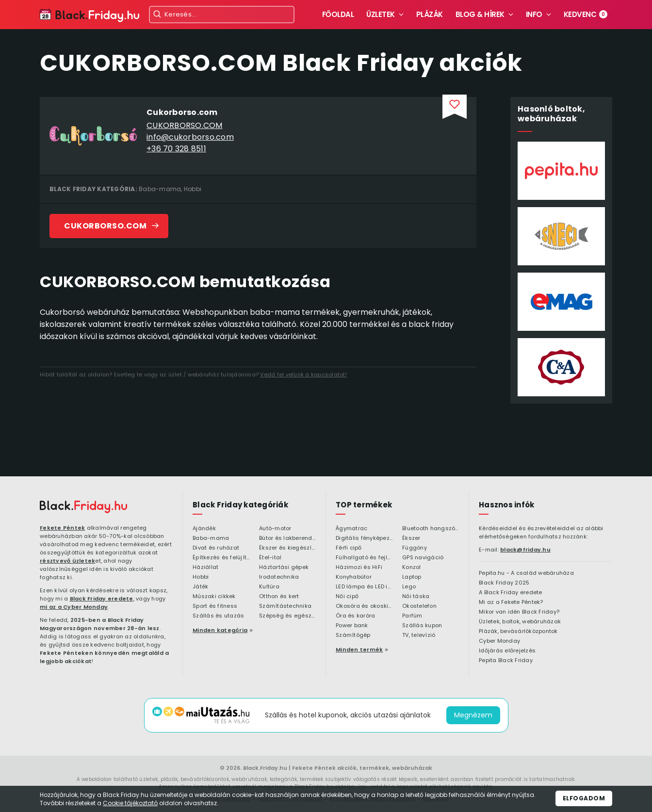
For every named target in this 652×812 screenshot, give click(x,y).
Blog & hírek (480, 14)
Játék (200, 587)
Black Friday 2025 (504, 583)
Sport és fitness (215, 606)
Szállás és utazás (218, 616)
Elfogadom (584, 798)
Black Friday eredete (102, 599)
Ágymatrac (351, 529)
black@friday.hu (525, 550)
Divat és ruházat (216, 548)
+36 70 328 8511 (176, 149)
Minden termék (359, 650)
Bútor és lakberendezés (287, 538)
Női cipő (347, 597)
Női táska (416, 597)
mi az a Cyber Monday (74, 607)
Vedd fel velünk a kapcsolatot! (303, 374)
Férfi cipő (349, 548)
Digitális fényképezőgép (364, 538)
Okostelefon (419, 606)
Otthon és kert (279, 597)
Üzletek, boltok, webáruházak (520, 622)
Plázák (430, 14)
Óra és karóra (355, 616)
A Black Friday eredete (511, 593)
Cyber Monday (499, 641)
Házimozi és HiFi (359, 568)
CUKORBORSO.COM (185, 125)
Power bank (352, 626)
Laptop (412, 577)
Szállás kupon (422, 626)
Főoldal (338, 14)
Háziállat (205, 568)
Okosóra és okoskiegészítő (364, 606)
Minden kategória (220, 630)
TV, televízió (419, 635)
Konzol (412, 568)
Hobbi (193, 189)
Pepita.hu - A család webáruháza (526, 573)
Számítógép (353, 635)
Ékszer (411, 538)
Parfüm (412, 616)
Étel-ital (270, 558)
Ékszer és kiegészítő (287, 548)
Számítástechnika (285, 606)
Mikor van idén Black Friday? (519, 612)
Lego (409, 587)
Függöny (415, 548)
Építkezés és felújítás (221, 558)
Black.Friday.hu (265, 768)
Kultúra (269, 587)
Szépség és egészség (287, 616)
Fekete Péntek (62, 528)
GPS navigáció (423, 558)
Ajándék (204, 529)
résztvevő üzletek (67, 561)
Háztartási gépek (284, 568)
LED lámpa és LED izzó (364, 587)
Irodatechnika (279, 577)
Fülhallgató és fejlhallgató (364, 558)
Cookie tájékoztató (130, 803)
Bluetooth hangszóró (431, 529)
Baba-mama (160, 189)
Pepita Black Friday (506, 661)
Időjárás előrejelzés (507, 651)
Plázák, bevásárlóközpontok (518, 632)
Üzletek (381, 14)
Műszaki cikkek (214, 597)
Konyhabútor (354, 577)
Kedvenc (586, 14)
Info (534, 14)
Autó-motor (275, 529)
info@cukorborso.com (190, 137)
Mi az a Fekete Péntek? (511, 602)
